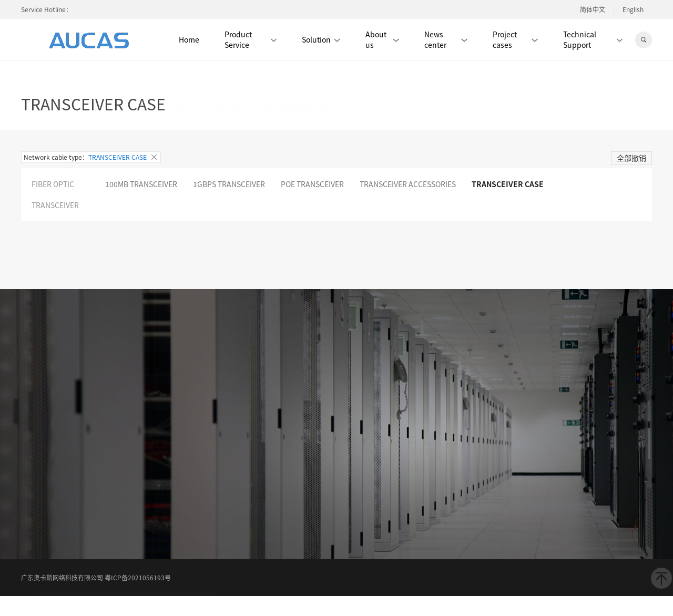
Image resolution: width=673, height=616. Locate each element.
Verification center (341, 456)
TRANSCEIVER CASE (508, 184)
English (633, 9)
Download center (276, 456)
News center (446, 39)
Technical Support (593, 39)
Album (340, 439)
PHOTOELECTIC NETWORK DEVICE (105, 77)
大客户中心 (276, 474)
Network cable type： (91, 157)
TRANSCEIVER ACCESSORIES (408, 184)
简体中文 (593, 9)
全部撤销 (631, 158)
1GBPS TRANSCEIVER (229, 184)
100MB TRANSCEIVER (141, 184)
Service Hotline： (47, 9)
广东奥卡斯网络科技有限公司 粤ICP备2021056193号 (96, 577)
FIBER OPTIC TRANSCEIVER (215, 77)
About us (382, 39)
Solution (321, 39)
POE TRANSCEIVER (312, 184)
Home (189, 39)
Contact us (394, 456)
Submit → (89, 510)
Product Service (251, 39)
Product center (381, 439)
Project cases (515, 39)
